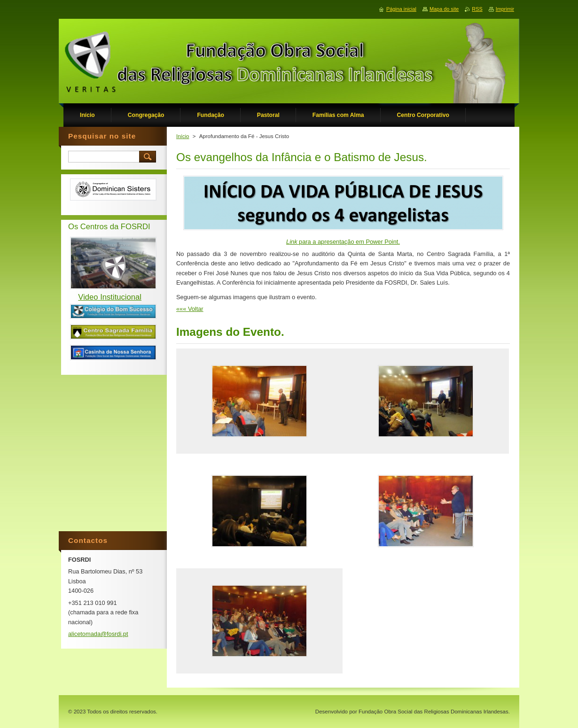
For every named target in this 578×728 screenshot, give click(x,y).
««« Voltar (190, 309)
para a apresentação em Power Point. (343, 242)
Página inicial (401, 9)
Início (183, 136)
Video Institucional (110, 297)
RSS (477, 9)
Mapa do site (444, 9)
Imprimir (505, 9)
